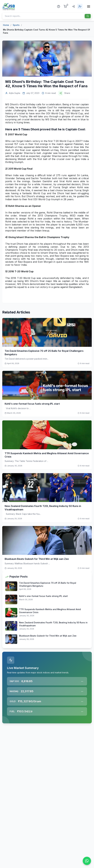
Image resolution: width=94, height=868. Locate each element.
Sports (16, 25)
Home (6, 25)
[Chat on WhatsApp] (87, 861)
